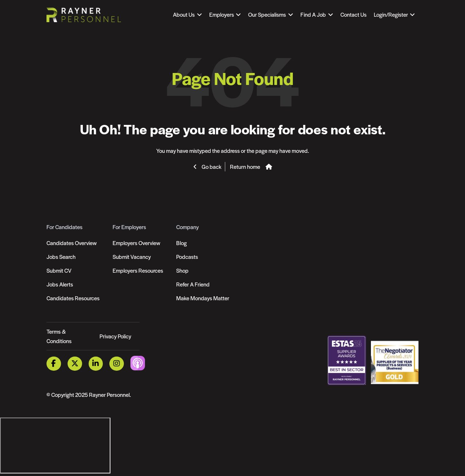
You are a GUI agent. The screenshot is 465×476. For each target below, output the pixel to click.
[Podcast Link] (138, 363)
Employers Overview (136, 243)
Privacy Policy (115, 336)
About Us (184, 14)
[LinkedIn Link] (96, 364)
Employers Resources (138, 270)
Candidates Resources (73, 298)
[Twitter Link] (75, 364)
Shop (182, 270)
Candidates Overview (72, 243)
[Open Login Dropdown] (394, 15)
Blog (181, 243)
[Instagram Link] (117, 364)
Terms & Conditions (59, 336)
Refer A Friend (193, 284)
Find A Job (313, 14)
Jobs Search (61, 257)
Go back (211, 166)
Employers (222, 14)
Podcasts (187, 257)
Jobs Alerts (60, 284)
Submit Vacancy (132, 257)
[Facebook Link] (54, 364)
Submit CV (59, 270)
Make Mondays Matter (203, 298)
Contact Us (353, 14)
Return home (245, 166)
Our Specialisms (267, 14)
